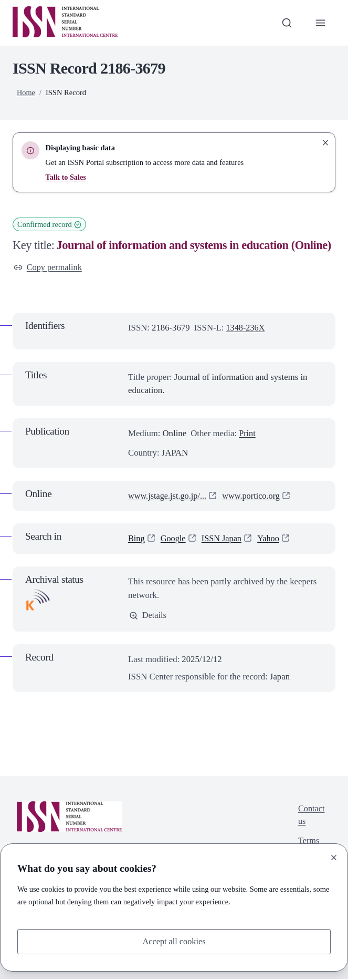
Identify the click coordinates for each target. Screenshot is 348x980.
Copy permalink (49, 268)
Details (148, 616)
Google (174, 539)
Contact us (311, 817)
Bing (137, 539)
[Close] (334, 857)
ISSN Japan (223, 539)
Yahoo (271, 539)
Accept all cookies (174, 941)
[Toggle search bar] (286, 23)
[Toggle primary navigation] (320, 23)
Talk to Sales (66, 177)
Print (247, 434)
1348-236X (246, 328)
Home (26, 92)
